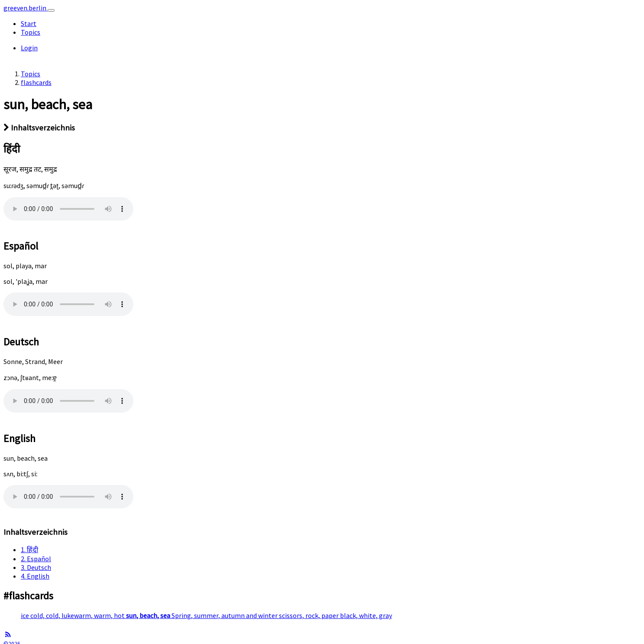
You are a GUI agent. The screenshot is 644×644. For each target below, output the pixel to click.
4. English (35, 576)
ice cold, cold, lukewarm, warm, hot (73, 615)
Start (29, 23)
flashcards (36, 82)
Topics (31, 32)
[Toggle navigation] (51, 10)
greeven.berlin (26, 8)
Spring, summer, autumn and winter (225, 615)
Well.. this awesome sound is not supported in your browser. (68, 209)
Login (29, 48)
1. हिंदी (29, 550)
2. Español (36, 559)
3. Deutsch (36, 567)
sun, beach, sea (149, 615)
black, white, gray (366, 615)
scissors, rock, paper (309, 615)
